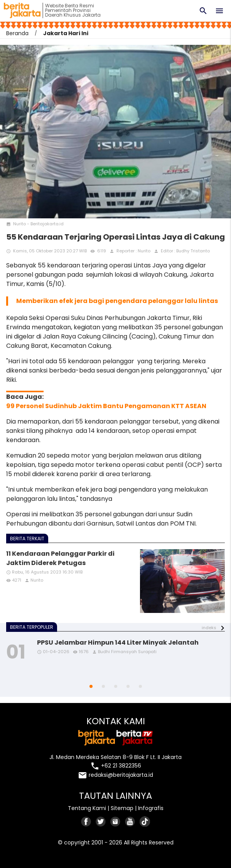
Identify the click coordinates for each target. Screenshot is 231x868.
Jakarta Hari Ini (66, 33)
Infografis (151, 808)
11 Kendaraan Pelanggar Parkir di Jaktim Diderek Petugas (60, 558)
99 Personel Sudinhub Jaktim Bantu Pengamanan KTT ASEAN (106, 406)
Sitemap (122, 808)
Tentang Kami (87, 808)
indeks (209, 628)
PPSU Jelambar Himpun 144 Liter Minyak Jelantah (118, 642)
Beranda (17, 33)
